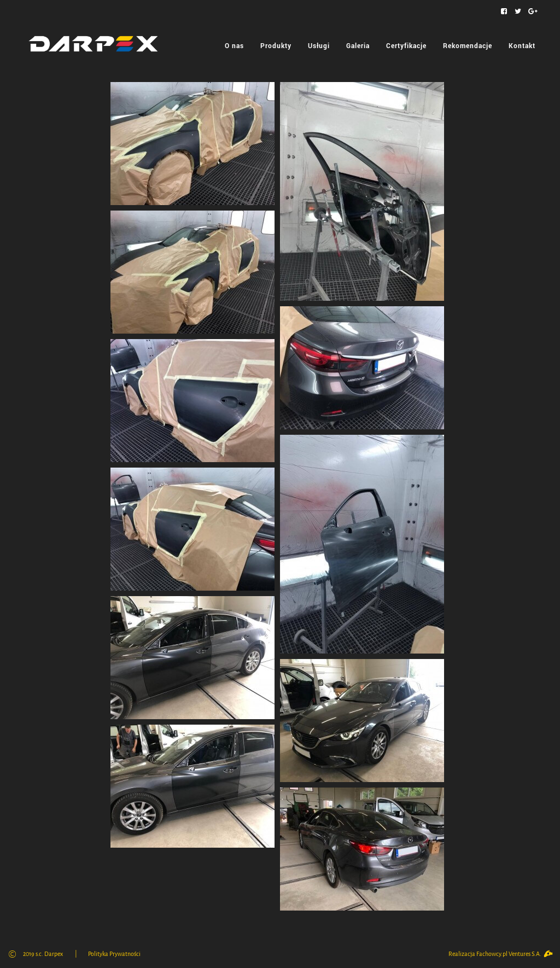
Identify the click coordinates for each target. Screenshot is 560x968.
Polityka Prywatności (114, 954)
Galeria (358, 45)
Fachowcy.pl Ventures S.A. (514, 954)
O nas (234, 45)
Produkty (276, 45)
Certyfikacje (406, 45)
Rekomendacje (468, 45)
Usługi (319, 45)
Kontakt (522, 45)
